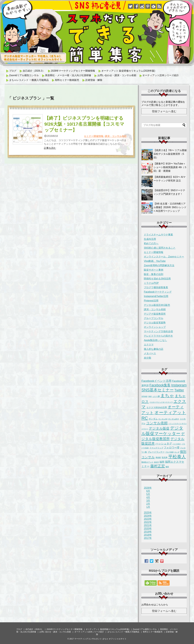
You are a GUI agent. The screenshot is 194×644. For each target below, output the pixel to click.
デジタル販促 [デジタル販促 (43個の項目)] (159, 428)
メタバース (150, 353)
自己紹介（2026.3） (34, 71)
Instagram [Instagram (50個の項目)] (179, 385)
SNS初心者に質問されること (160, 248)
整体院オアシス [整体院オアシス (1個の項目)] (147, 462)
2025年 (148, 513)
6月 (148, 491)
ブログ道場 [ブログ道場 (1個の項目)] (169, 452)
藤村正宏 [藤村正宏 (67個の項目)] (158, 466)
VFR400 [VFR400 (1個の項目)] (144, 396)
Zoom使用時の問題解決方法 (159, 265)
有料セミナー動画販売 (67, 80)
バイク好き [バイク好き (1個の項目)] (177, 444)
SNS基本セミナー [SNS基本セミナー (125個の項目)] (158, 390)
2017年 (148, 538)
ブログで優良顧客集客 (156, 287)
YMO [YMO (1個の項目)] (150, 396)
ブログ (13, 71)
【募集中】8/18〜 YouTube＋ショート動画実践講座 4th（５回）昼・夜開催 (170, 167)
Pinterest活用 (151, 301)
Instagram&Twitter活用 (156, 296)
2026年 (148, 488)
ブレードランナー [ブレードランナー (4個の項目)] (156, 452)
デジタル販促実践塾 (155, 323)
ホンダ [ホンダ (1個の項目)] (177, 452)
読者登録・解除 (94, 80)
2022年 (148, 522)
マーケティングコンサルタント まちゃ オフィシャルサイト (100, 639)
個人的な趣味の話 (154, 349)
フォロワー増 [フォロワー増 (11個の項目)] (172, 448)
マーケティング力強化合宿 (158, 331)
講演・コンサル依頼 (116, 136)
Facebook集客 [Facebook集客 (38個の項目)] (160, 385)
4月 (148, 497)
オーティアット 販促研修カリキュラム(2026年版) (128, 71)
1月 (148, 507)
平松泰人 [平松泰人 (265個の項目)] (177, 457)
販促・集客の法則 (154, 274)
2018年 (148, 535)
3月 (148, 501)
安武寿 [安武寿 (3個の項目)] (165, 457)
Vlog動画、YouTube (155, 261)
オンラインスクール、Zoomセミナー (164, 257)
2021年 (148, 525)
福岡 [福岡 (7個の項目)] (162, 462)
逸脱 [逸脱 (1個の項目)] (167, 467)
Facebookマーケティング (158, 292)
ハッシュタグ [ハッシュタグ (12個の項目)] (164, 444)
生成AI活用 (150, 239)
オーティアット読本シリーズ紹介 (161, 75)
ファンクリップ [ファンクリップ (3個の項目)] (156, 448)
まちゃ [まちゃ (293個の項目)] (167, 395)
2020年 (148, 528)
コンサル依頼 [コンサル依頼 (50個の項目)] (157, 423)
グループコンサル (154, 318)
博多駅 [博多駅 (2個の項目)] (158, 458)
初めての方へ (151, 243)
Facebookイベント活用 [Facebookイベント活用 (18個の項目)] (156, 381)
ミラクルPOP (151, 283)
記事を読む (50, 148)
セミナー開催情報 (94, 136)
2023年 (148, 519)
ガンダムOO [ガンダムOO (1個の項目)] (163, 419)
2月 (148, 504)
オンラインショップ (155, 327)
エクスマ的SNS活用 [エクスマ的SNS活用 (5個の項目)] (157, 407)
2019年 (148, 532)
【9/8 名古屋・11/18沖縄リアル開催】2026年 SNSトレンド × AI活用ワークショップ (170, 207)
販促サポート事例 (154, 270)
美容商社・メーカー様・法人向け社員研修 (68, 75)
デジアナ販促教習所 (155, 314)
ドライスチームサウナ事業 (158, 235)
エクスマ (149, 345)
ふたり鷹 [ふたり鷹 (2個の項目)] (156, 396)
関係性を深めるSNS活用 (157, 279)
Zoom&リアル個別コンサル (24, 75)
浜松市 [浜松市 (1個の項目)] (156, 462)
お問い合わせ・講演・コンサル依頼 (117, 75)
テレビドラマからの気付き (158, 336)
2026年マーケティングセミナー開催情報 (73, 71)
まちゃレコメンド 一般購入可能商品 (29, 80)
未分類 (147, 358)
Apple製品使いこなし (155, 340)
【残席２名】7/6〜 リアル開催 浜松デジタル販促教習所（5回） (170, 154)
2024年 (148, 516)
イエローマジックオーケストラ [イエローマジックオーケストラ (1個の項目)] (161, 402)
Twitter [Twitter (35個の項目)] (179, 390)
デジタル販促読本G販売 (157, 305)
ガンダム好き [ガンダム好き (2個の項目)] (174, 419)
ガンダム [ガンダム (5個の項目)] (153, 419)
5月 (148, 494)
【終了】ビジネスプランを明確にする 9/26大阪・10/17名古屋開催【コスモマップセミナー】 (84, 124)
